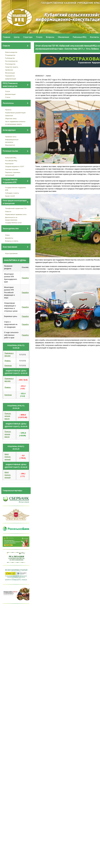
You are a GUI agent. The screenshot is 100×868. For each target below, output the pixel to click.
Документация (10, 94)
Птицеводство (10, 55)
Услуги (39, 37)
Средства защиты (12, 67)
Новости (8, 211)
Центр (17, 37)
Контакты (94, 37)
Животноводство (11, 52)
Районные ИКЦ (80, 37)
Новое (7, 235)
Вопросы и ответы (12, 241)
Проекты (8, 110)
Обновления (63, 37)
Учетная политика (12, 169)
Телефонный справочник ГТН (16, 208)
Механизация (10, 73)
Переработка (10, 76)
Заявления (9, 116)
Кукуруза (8, 365)
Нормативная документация (15, 113)
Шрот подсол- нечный (8, 457)
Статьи (8, 97)
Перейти (25, 278)
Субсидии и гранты (12, 193)
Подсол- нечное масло (8, 416)
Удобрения (9, 70)
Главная (7, 37)
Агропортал (9, 163)
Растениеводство (11, 61)
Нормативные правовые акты (16, 214)
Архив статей (10, 196)
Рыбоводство (10, 58)
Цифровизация (11, 79)
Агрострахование (11, 253)
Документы (9, 238)
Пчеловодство (10, 64)
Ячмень (8, 361)
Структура (28, 37)
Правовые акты (11, 137)
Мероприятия (10, 145)
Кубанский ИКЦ (11, 158)
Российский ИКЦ (11, 161)
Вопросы (50, 37)
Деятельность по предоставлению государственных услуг (13, 220)
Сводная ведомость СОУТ (15, 166)
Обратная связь (11, 118)
